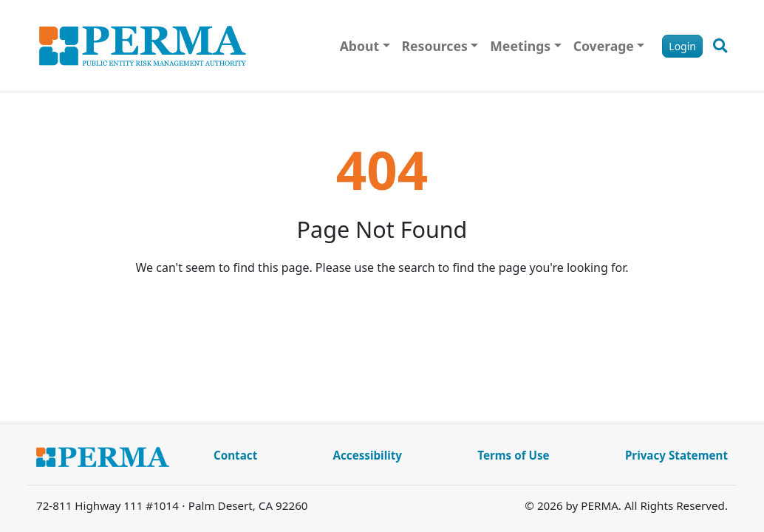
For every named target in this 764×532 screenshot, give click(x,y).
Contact (235, 455)
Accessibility (367, 455)
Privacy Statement (676, 455)
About (359, 46)
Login (682, 46)
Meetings (520, 46)
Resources (435, 46)
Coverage (604, 46)
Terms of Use (513, 455)
